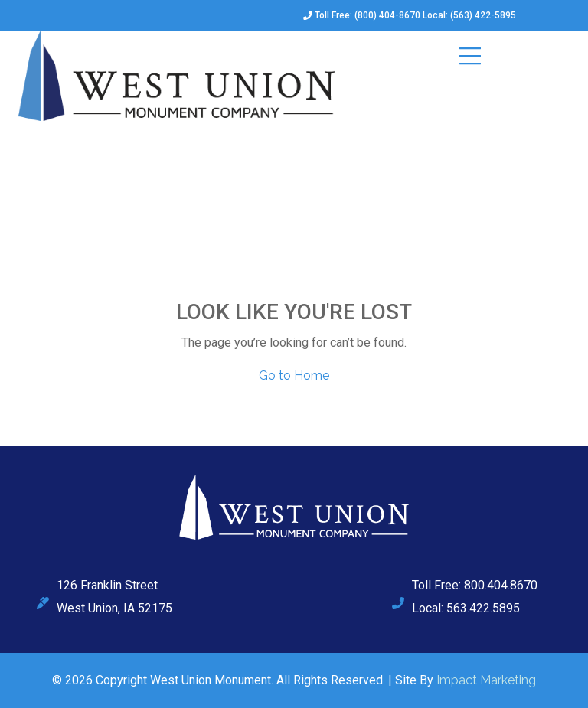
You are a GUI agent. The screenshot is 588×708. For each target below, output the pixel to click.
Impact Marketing (486, 680)
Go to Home (294, 375)
